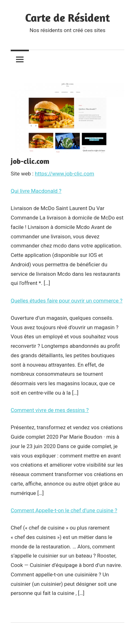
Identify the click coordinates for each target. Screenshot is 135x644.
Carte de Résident (67, 17)
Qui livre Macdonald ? (36, 191)
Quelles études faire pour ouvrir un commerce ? (67, 301)
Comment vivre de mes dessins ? (50, 410)
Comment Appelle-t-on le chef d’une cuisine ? (64, 510)
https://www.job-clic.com (65, 174)
